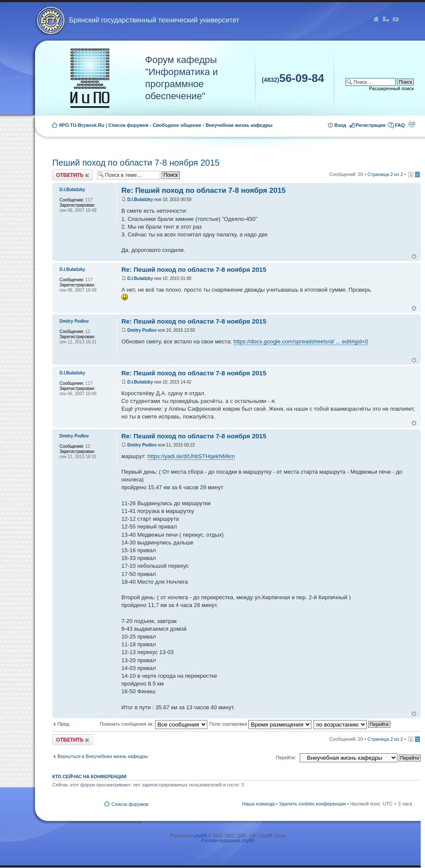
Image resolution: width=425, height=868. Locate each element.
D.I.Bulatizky (140, 200)
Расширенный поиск (391, 88)
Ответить (73, 175)
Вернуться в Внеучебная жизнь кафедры (103, 756)
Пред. (64, 724)
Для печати (412, 123)
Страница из (385, 174)
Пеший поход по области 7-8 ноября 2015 (136, 163)
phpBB (200, 836)
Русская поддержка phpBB (228, 841)
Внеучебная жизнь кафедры (239, 125)
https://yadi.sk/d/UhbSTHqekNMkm (191, 456)
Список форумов (128, 125)
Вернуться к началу (414, 256)
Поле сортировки (260, 724)
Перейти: (286, 758)
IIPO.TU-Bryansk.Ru (82, 125)
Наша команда (258, 804)
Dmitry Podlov (142, 330)
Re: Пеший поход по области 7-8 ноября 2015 (203, 190)
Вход (340, 125)
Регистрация (371, 125)
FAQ (400, 125)
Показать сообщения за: (154, 724)
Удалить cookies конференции (312, 804)
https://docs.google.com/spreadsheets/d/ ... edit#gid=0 (301, 341)
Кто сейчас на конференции (89, 777)
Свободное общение (177, 125)
